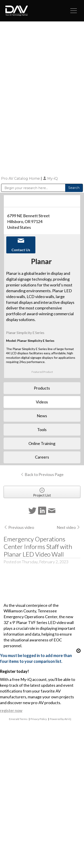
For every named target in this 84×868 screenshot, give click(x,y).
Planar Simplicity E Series (25, 333)
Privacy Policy (39, 719)
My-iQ (50, 178)
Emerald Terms (18, 719)
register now (11, 710)
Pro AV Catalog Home (21, 178)
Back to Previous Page (42, 474)
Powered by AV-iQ (60, 719)
